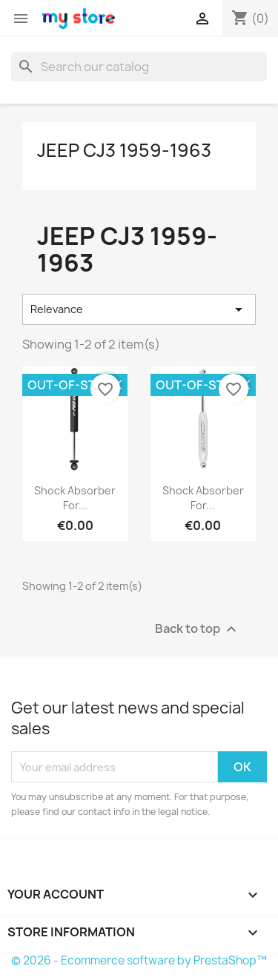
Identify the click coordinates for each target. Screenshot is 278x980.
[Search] (139, 67)
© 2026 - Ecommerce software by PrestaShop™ (139, 960)
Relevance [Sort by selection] (139, 309)
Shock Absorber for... (75, 498)
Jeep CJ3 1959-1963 (124, 150)
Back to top (198, 630)
